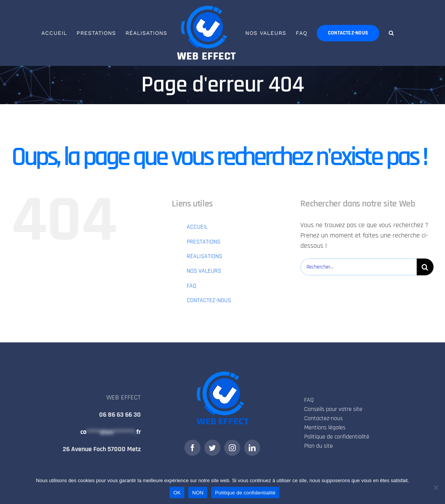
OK (177, 493)
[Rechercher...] (359, 267)
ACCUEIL (197, 227)
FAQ (192, 286)
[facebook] (192, 448)
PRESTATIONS (204, 242)
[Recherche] (425, 267)
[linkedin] (252, 448)
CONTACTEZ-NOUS (209, 300)
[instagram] (232, 448)
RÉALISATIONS (205, 256)
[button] (391, 33)
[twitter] (212, 448)
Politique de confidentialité (245, 493)
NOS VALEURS (204, 271)
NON (198, 493)
